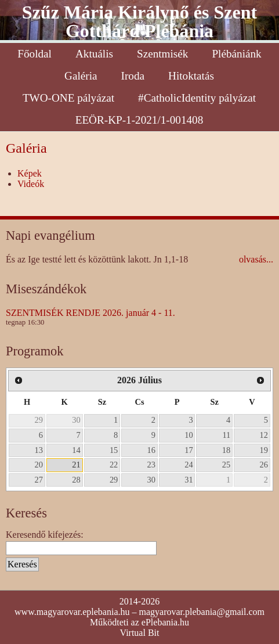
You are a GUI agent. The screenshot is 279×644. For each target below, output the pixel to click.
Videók (31, 184)
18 (226, 450)
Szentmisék (162, 54)
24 (189, 465)
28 (76, 480)
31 (189, 480)
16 (151, 450)
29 (39, 420)
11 (226, 435)
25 (226, 465)
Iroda (133, 76)
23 (151, 465)
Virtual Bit (140, 633)
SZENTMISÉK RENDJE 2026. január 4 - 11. (90, 313)
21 (76, 465)
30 (76, 420)
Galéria (81, 76)
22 (114, 465)
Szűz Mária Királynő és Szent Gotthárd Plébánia (139, 21)
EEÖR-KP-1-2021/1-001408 (139, 120)
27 (39, 480)
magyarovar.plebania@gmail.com (202, 612)
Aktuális (94, 54)
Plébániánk (236, 54)
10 (189, 435)
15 (114, 450)
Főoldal (35, 54)
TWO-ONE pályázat (68, 98)
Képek (30, 173)
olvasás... (256, 259)
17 (189, 450)
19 (264, 450)
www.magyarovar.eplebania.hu (72, 612)
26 (264, 465)
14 (76, 450)
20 (39, 465)
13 (39, 450)
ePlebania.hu (165, 622)
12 (264, 435)
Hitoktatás (191, 76)
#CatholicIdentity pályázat (197, 98)
